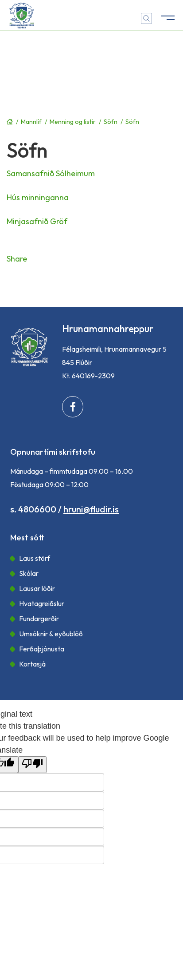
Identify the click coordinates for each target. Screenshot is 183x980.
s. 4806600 (33, 509)
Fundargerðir (39, 619)
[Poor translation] (32, 765)
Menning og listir (73, 122)
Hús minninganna (38, 197)
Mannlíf (31, 122)
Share (17, 259)
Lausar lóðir (37, 588)
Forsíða (10, 122)
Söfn (111, 122)
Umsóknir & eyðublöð (51, 634)
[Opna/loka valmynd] (167, 16)
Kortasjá (32, 664)
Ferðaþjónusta (42, 649)
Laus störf (35, 558)
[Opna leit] (146, 18)
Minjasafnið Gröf (37, 221)
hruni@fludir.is (91, 509)
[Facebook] (73, 407)
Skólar (29, 573)
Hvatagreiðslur (42, 603)
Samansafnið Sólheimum (51, 173)
